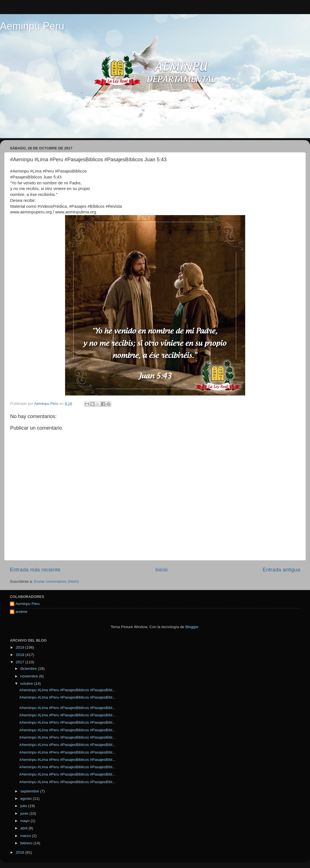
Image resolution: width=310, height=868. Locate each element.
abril (24, 828)
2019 (21, 647)
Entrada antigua (281, 570)
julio (24, 806)
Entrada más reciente (35, 570)
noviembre (30, 676)
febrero (27, 843)
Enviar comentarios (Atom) (57, 581)
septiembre (30, 791)
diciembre (29, 669)
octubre (27, 683)
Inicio (161, 570)
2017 (21, 662)
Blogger (192, 627)
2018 (21, 655)
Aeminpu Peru (32, 26)
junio (25, 813)
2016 (21, 852)
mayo (26, 821)
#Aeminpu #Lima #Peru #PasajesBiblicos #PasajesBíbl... (67, 690)
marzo (26, 836)
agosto (26, 799)
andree (21, 612)
